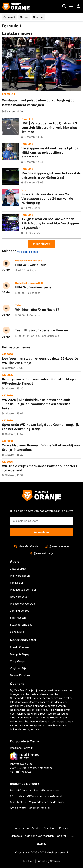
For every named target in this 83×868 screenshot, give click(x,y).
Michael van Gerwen (23, 604)
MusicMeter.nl (19, 802)
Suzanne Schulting (21, 625)
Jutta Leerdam (19, 569)
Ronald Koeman (19, 647)
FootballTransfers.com (47, 790)
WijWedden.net (38, 802)
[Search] (64, 7)
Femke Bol (16, 583)
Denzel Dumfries (20, 675)
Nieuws (24, 17)
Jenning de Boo (20, 611)
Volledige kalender (28, 252)
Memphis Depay (20, 654)
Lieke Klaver (17, 632)
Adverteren (22, 828)
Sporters (38, 17)
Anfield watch (18, 808)
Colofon (62, 836)
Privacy (64, 828)
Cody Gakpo (18, 661)
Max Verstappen (20, 576)
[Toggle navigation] (71, 7)
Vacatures (50, 828)
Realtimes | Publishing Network (42, 861)
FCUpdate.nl (18, 796)
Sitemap (41, 844)
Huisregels (15, 836)
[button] (78, 6)
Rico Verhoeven (20, 597)
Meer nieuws (42, 244)
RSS (72, 836)
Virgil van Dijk (18, 668)
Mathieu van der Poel (23, 590)
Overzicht (9, 17)
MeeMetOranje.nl (39, 808)
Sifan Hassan (18, 618)
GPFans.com (35, 796)
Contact (37, 828)
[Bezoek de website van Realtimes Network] (25, 756)
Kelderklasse (57, 802)
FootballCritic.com (21, 790)
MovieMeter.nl (53, 796)
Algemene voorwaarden (39, 836)
